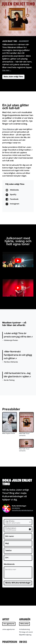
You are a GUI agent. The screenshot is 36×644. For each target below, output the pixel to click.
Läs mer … (7, 71)
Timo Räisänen (9, 129)
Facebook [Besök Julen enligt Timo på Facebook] (12, 199)
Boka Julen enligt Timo (13, 77)
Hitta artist (24, 624)
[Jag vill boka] (18, 522)
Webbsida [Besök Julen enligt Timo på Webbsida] (12, 190)
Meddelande (9, 564)
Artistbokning (24, 629)
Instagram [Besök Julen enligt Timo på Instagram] (12, 204)
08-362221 (16, 508)
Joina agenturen (8, 629)
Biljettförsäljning (25, 635)
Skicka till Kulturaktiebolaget (18, 583)
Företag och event (26, 632)
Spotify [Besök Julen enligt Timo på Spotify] (11, 195)
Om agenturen (9, 624)
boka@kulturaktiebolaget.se (22, 510)
